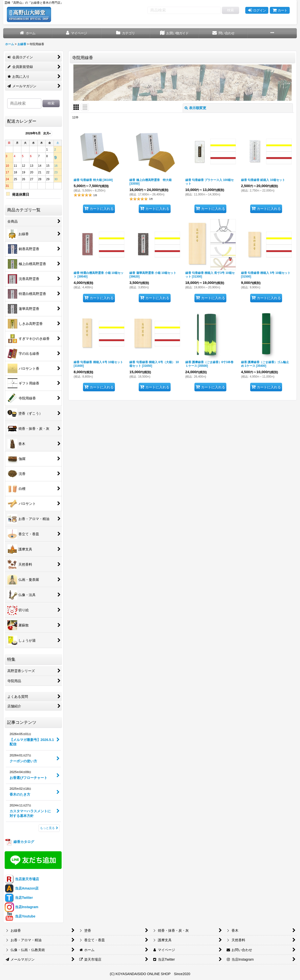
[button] (272, 33)
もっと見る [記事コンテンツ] (49, 828)
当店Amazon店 (22, 888)
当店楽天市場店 (22, 879)
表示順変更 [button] (195, 108)
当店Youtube (20, 916)
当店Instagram (21, 907)
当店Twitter (19, 898)
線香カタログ (19, 842)
